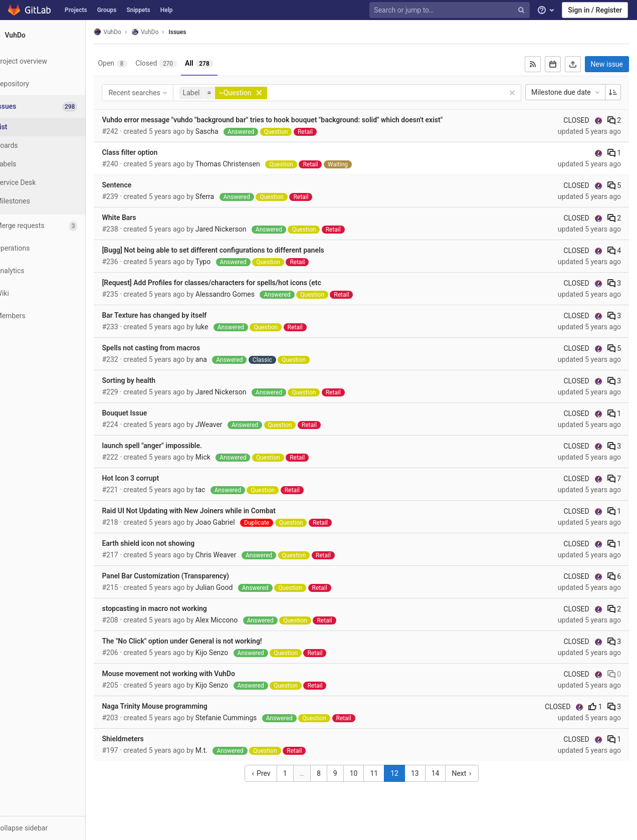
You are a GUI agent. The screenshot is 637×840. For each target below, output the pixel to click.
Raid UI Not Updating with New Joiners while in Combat (213, 511)
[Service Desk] (55, 183)
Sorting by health (153, 380)
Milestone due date (566, 92)
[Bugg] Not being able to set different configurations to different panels (237, 250)
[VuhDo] (55, 35)
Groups (107, 10)
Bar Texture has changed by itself (179, 315)
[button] (55, 828)
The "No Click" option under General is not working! (206, 641)
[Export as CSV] (573, 64)
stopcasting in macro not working (179, 608)
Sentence (141, 185)
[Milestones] (55, 201)
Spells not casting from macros (175, 348)
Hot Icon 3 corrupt (155, 478)
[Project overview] (55, 61)
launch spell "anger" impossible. (176, 446)
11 (386, 773)
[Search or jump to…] (451, 10)
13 (427, 773)
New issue (607, 64)
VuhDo (132, 32)
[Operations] (55, 248)
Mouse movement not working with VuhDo (193, 674)
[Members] (55, 316)
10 (366, 773)
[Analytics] (55, 271)
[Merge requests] (55, 226)
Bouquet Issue (149, 413)
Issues (202, 32)
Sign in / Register (595, 10)
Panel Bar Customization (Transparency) (190, 576)
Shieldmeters (147, 739)
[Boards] (55, 146)
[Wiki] (55, 293)
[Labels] (55, 164)
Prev (273, 773)
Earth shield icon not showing (173, 543)
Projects (76, 10)
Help (167, 10)
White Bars (143, 218)
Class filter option (154, 152)
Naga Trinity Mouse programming (179, 706)
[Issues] (56, 107)
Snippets (138, 10)
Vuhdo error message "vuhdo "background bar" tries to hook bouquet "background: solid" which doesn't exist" (297, 120)
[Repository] (55, 84)
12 (406, 773)
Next (474, 773)
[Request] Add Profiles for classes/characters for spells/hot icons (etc (236, 283)
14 (448, 773)
